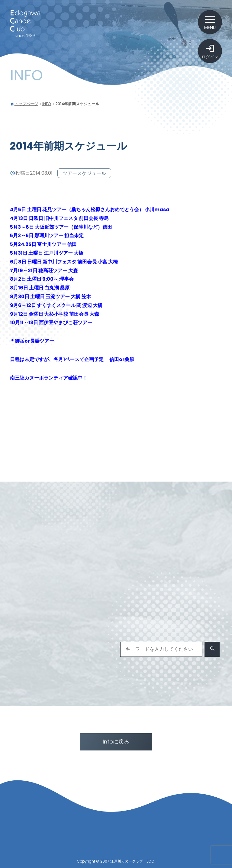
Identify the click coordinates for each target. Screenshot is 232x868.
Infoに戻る (116, 742)
